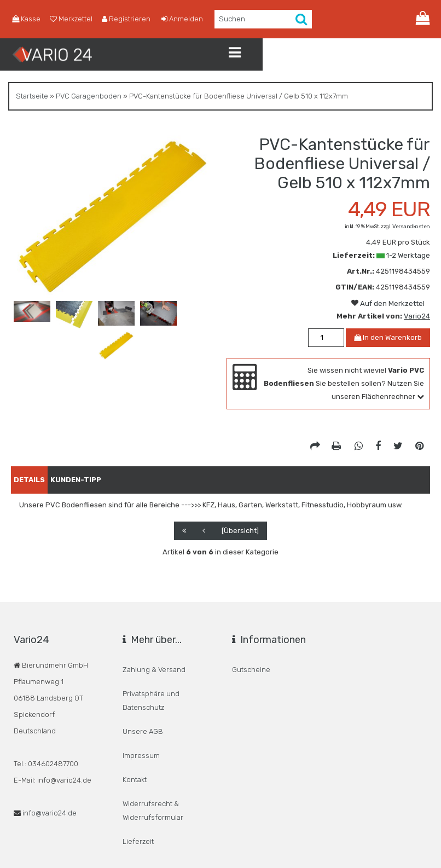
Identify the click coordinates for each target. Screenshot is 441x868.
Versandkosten (411, 227)
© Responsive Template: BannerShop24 (242, 854)
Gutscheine (251, 664)
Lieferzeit (138, 783)
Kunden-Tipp (92, 478)
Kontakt (135, 741)
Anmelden (170, 19)
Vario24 (417, 316)
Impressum (141, 724)
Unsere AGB (143, 706)
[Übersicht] (240, 528)
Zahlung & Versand (154, 664)
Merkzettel (67, 19)
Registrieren (118, 19)
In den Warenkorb (388, 337)
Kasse (25, 19)
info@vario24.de (50, 811)
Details (35, 478)
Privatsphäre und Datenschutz (151, 685)
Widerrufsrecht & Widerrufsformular (153, 762)
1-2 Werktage (408, 255)
